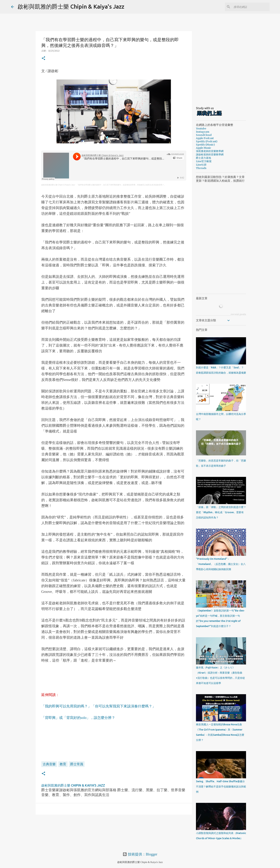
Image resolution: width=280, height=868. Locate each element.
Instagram (203, 132)
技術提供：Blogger (140, 854)
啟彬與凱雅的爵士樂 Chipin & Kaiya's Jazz (71, 6)
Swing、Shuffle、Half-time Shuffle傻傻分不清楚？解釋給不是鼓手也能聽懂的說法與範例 (221, 787)
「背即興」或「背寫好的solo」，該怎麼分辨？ (78, 718)
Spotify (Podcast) (207, 141)
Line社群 (201, 165)
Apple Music (204, 148)
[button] (43, 58)
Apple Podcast (205, 138)
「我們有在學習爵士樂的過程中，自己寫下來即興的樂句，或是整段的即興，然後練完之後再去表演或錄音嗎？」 (121, 185)
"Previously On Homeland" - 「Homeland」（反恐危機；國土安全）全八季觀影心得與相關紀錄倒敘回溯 (221, 564)
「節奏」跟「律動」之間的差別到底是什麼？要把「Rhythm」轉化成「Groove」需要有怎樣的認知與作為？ (221, 512)
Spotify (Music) (205, 145)
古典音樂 (49, 764)
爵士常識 (77, 764)
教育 (63, 764)
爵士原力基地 (203, 158)
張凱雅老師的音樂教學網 (210, 151)
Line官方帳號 (204, 161)
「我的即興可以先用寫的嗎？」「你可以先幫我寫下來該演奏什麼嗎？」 (99, 706)
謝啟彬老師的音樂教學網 (210, 154)
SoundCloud (204, 135)
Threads (201, 168)
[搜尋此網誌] (251, 7)
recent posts (238, 314)
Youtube (201, 129)
